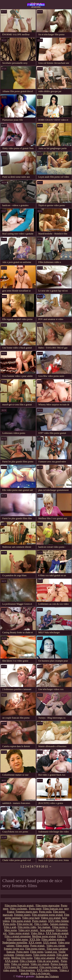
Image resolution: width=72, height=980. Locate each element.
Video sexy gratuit (28, 930)
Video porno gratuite (44, 955)
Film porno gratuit (21, 921)
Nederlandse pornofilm (15, 943)
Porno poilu (45, 912)
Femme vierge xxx (14, 949)
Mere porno (11, 930)
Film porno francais (50, 967)
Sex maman (44, 927)
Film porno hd (25, 924)
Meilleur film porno (22, 958)
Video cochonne (19, 909)
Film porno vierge (35, 949)
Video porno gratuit (19, 933)
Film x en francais (40, 973)
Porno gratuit (38, 946)
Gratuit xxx (51, 952)
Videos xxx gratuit (51, 918)
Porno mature (39, 921)
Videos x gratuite (36, 5)
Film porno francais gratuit (20, 906)
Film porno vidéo (27, 927)
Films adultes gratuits (53, 939)
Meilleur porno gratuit (44, 936)
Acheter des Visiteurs (47, 976)
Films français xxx (53, 909)
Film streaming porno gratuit (47, 915)
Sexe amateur (47, 930)
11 (46, 866)
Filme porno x (60, 927)
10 (43, 866)
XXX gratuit (50, 943)
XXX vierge (35, 943)
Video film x (38, 933)
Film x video (42, 924)
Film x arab (10, 927)
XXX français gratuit (57, 933)
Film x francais (28, 961)
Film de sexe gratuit (48, 961)
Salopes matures (59, 924)
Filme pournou (27, 970)
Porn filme (62, 958)
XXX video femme (58, 921)
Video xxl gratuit (20, 964)
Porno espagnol (30, 967)
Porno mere (35, 909)
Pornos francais (59, 964)
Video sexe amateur (44, 958)
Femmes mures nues (27, 912)
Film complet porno (17, 939)
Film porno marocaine (48, 906)
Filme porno (22, 946)
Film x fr (62, 936)
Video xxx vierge (56, 946)
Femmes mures (22, 915)
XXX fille (35, 939)
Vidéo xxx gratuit (40, 964)
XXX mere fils (12, 967)
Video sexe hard (31, 918)
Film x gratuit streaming (18, 936)
